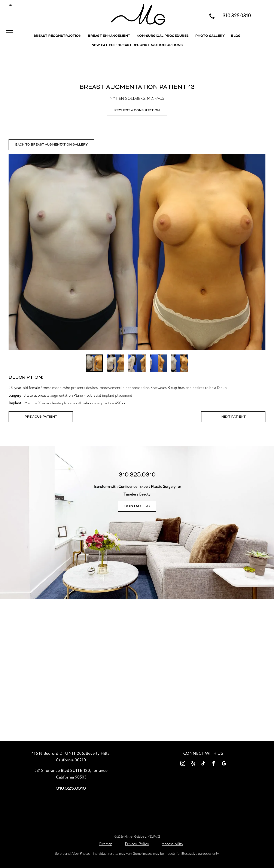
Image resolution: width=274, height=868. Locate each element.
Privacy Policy (137, 844)
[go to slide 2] (116, 363)
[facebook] (214, 764)
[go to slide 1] (94, 363)
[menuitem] (57, 36)
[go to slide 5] (180, 363)
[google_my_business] (224, 764)
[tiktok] (203, 764)
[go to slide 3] (137, 363)
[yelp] (193, 764)
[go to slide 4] (158, 363)
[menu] (9, 32)
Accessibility (172, 844)
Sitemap (106, 844)
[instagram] (183, 764)
